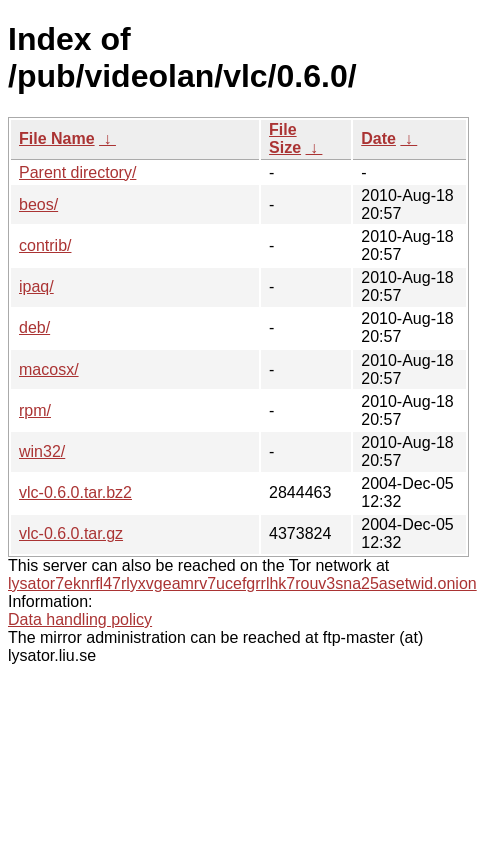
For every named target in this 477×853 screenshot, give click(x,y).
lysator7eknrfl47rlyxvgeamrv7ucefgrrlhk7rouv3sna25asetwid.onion (242, 583)
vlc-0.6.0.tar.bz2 (75, 492)
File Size (285, 138)
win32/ (42, 451)
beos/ (38, 204)
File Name (57, 138)
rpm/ (35, 410)
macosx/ (49, 369)
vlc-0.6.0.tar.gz (71, 533)
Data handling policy (80, 619)
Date (378, 138)
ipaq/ (36, 286)
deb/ (34, 327)
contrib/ (45, 245)
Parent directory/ (77, 172)
